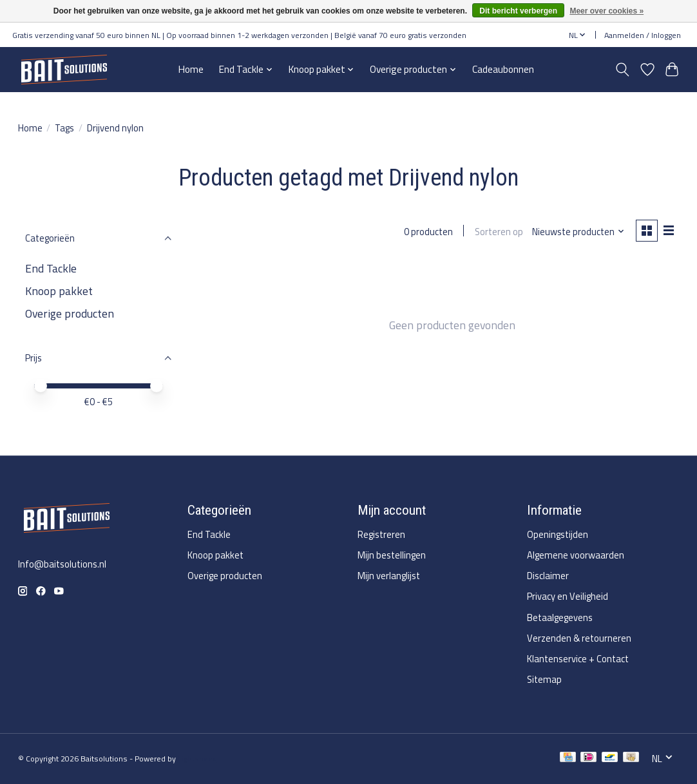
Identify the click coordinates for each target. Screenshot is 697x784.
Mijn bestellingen (392, 555)
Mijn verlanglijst (389, 576)
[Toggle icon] (622, 70)
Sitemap (544, 679)
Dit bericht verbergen (518, 11)
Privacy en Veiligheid (568, 596)
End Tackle (51, 268)
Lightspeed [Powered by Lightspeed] (197, 759)
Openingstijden (558, 534)
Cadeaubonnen (503, 69)
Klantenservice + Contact (578, 659)
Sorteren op (498, 232)
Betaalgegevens (560, 617)
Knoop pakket (59, 291)
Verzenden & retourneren (579, 638)
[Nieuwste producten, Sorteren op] (578, 232)
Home (191, 69)
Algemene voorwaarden (576, 555)
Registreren (381, 534)
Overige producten (70, 313)
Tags (64, 128)
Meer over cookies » (606, 11)
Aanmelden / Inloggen (643, 35)
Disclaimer (548, 576)
